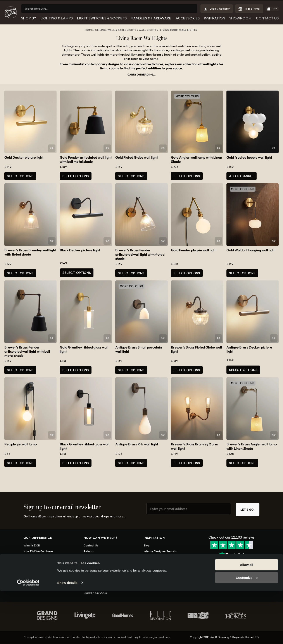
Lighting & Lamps (56, 18)
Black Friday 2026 (95, 593)
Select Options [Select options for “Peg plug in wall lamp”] (20, 463)
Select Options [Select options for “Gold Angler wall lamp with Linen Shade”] (187, 176)
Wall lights (148, 30)
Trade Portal (245, 9)
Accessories (187, 18)
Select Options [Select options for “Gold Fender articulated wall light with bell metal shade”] (76, 176)
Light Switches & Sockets (102, 18)
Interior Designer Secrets (160, 552)
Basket (271, 9)
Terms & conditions (96, 569)
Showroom (240, 18)
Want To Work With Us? (39, 563)
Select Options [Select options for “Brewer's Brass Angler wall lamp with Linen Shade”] (242, 463)
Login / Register (212, 9)
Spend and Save (94, 587)
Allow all (247, 618)
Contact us (91, 546)
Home (89, 30)
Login (39, 587)
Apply (27, 587)
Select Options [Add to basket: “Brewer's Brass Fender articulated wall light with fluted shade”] (131, 273)
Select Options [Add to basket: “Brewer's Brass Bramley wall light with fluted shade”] (20, 273)
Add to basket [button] (242, 176)
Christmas (150, 563)
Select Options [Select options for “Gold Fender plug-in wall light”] (187, 273)
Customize (247, 630)
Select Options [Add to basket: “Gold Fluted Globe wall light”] (131, 176)
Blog (147, 546)
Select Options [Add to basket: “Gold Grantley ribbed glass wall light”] (76, 370)
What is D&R (32, 546)
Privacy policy (93, 575)
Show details (67, 635)
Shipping (89, 558)
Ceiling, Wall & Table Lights (116, 30)
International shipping (98, 563)
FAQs (87, 581)
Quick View (52, 148)
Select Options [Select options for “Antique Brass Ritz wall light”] (131, 463)
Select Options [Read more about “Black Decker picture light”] (77, 273)
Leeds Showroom (155, 569)
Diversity (29, 569)
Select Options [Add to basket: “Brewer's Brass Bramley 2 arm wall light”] (187, 463)
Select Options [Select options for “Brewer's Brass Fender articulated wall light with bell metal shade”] (20, 370)
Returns (89, 552)
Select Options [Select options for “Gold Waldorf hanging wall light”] (242, 273)
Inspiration (214, 18)
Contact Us (267, 18)
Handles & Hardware (151, 18)
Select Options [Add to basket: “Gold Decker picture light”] (20, 176)
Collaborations (153, 558)
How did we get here (38, 552)
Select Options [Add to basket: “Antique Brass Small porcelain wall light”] (131, 370)
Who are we (32, 558)
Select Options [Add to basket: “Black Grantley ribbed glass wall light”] (76, 463)
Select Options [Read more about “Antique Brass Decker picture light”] (243, 370)
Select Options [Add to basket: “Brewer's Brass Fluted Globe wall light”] (187, 370)
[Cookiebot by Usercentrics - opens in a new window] (28, 635)
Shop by (28, 18)
